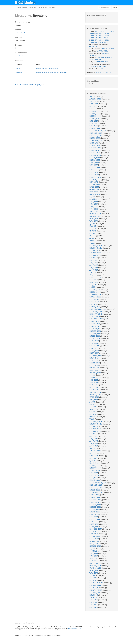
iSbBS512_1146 (96, 199)
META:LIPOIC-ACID (102, 62)
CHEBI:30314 (94, 38)
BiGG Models (25, 3)
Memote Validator (49, 8)
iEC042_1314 (94, 114)
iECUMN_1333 (95, 180)
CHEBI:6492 (93, 42)
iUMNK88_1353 (95, 216)
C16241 (111, 49)
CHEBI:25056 (104, 34)
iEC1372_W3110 (96, 253)
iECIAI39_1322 (95, 148)
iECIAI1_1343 (95, 145)
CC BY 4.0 (107, 73)
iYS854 (92, 243)
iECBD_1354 (94, 123)
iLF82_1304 (94, 192)
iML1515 (93, 236)
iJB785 (92, 238)
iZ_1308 (92, 224)
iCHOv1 (92, 233)
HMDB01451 (93, 66)
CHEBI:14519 (99, 31)
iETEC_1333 (94, 187)
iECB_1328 (94, 121)
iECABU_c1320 (95, 119)
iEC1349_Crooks (96, 248)
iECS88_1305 (95, 167)
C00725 (105, 49)
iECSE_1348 (94, 172)
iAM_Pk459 (94, 270)
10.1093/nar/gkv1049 (74, 629)
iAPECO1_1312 (95, 99)
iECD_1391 (94, 126)
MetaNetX (99, 73)
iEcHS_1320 (94, 143)
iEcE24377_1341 (96, 136)
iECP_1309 (94, 165)
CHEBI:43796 (104, 40)
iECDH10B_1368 (96, 133)
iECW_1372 (94, 182)
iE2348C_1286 (95, 111)
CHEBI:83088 (103, 42)
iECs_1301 (94, 170)
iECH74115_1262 (96, 140)
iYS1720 (93, 272)
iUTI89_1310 (94, 219)
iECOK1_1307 (95, 160)
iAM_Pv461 (94, 263)
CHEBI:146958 (110, 31)
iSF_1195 (93, 101)
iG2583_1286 (94, 189)
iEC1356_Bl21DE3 (96, 246)
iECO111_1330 (95, 155)
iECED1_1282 (95, 138)
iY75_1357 (93, 228)
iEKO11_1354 (95, 184)
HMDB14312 (103, 66)
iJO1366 (93, 96)
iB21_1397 (93, 106)
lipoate (92, 19)
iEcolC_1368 (94, 162)
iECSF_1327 (94, 175)
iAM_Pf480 (94, 260)
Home (19, 8)
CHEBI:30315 (104, 38)
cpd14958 (92, 55)
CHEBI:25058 (94, 36)
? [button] (43, 84)
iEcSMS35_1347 (96, 177)
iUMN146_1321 (95, 214)
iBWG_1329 (94, 104)
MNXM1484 (93, 47)
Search (115, 8)
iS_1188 (92, 197)
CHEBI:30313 (104, 36)
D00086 (101, 68)
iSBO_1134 (94, 202)
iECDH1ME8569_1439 (98, 131)
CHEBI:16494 (94, 34)
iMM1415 (93, 226)
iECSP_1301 (20, 33)
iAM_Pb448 (94, 265)
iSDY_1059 (94, 204)
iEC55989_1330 (95, 116)
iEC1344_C (94, 258)
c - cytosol (19, 56)
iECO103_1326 (95, 153)
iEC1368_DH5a (95, 255)
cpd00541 (105, 53)
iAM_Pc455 (94, 268)
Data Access (38, 8)
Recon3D (93, 241)
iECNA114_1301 (96, 150)
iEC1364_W (94, 250)
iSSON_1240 (94, 211)
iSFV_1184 (94, 206)
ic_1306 (92, 109)
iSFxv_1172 (94, 209)
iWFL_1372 (94, 221)
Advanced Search (28, 8)
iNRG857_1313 (95, 194)
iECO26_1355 (95, 158)
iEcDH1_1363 (95, 128)
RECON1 (93, 231)
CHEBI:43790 (94, 40)
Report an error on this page (29, 84)
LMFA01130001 (102, 51)
